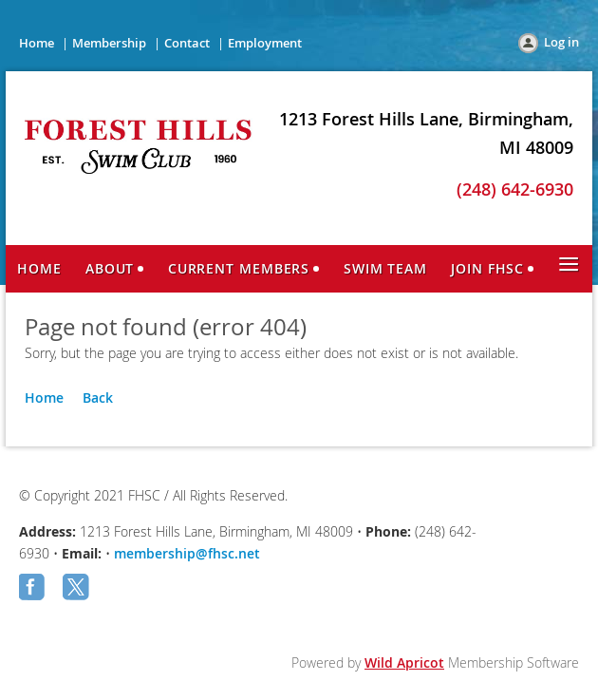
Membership (109, 43)
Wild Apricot (404, 662)
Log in (561, 42)
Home (37, 43)
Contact (187, 43)
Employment (265, 43)
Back (98, 397)
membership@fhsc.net (187, 553)
